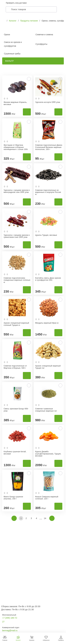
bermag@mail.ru (10, 630)
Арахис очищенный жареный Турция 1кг (48, 367)
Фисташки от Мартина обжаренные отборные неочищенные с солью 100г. (16, 147)
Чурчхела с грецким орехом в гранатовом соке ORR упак (17, 236)
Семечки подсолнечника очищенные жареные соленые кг (17, 280)
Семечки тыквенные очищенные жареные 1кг (46, 410)
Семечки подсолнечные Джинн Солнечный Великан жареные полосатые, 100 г (49, 147)
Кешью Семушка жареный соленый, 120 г (47, 498)
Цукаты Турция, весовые (46, 235)
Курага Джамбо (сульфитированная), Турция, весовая (48, 454)
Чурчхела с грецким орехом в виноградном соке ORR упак (17, 191)
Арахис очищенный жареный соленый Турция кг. (16, 324)
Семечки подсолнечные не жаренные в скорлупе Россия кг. (48, 192)
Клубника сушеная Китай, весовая (15, 453)
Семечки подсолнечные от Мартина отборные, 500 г (15, 367)
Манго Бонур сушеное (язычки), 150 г (13, 498)
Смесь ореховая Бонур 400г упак (16, 410)
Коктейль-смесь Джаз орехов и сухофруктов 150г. (48, 279)
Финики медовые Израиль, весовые (15, 103)
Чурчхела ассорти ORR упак (48, 102)
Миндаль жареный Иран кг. (47, 323)
